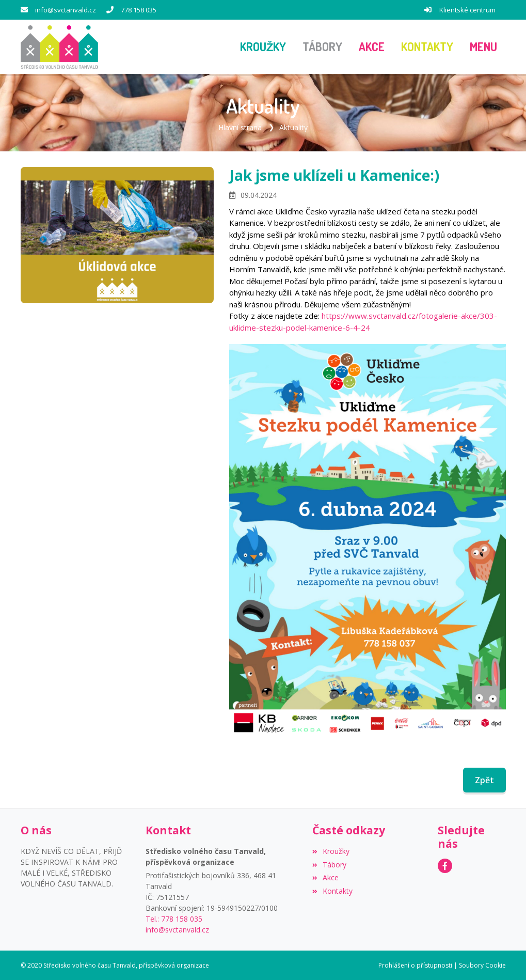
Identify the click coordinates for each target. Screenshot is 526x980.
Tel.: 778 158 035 (174, 918)
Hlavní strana (240, 127)
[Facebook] (445, 866)
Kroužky (331, 851)
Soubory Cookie (482, 965)
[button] (483, 47)
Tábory (329, 864)
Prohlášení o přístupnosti (415, 965)
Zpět (484, 780)
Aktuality (293, 127)
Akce (325, 877)
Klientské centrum (467, 10)
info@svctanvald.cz (66, 10)
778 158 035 (139, 10)
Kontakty (332, 891)
